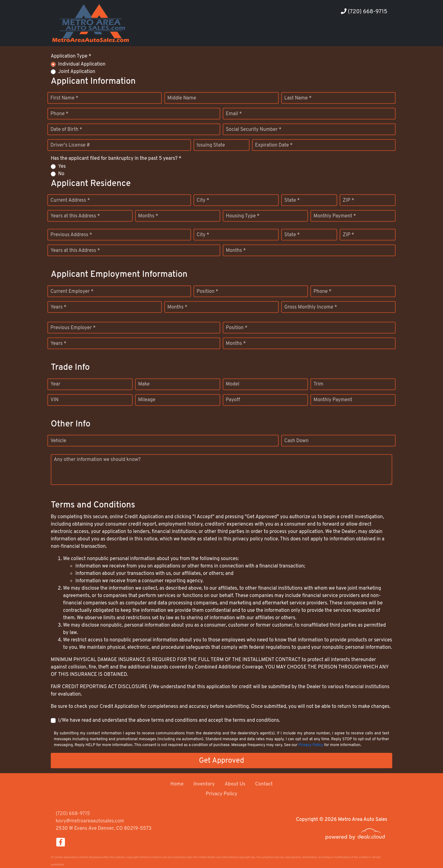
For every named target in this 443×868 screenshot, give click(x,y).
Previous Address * (71, 235)
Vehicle (58, 441)
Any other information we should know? (97, 460)
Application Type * (71, 56)
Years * (58, 307)
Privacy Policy (311, 745)
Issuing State (211, 145)
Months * (148, 216)
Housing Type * (243, 216)
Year (55, 384)
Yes (62, 167)
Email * (234, 114)
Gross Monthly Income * (311, 307)
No (61, 174)
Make (144, 384)
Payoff (233, 400)
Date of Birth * (66, 130)
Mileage (147, 400)
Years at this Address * (75, 216)
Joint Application (77, 72)
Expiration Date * (274, 145)
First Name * (64, 98)
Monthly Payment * (335, 216)
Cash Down (296, 441)
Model (233, 384)
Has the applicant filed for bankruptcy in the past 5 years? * (116, 159)
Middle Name (182, 98)
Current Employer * (72, 292)
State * (292, 200)
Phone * (59, 114)
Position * (207, 292)
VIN (54, 400)
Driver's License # (70, 145)
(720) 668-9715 (364, 12)
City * (203, 200)
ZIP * (348, 200)
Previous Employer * (73, 328)
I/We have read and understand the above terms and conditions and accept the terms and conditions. (169, 721)
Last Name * (298, 98)
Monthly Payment (333, 400)
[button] (340, 35)
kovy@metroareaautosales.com (90, 821)
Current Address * (70, 200)
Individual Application (82, 64)
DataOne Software (151, 857)
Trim (318, 384)
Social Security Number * (254, 130)
